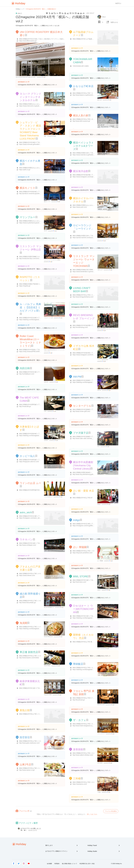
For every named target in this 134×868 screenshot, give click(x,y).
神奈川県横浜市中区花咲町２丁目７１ (85, 437)
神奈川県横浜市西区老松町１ (82, 472)
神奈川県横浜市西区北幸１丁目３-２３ (85, 153)
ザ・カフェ (80, 720)
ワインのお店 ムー (30, 483)
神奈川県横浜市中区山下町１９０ (84, 782)
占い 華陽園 (80, 547)
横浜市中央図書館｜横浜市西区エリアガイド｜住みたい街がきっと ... (114, 472)
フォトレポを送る (111, 811)
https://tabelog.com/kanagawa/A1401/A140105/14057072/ (91, 669)
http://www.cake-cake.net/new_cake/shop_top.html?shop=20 (92, 438)
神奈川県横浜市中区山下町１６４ (30, 656)
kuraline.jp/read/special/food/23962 (56, 749)
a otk (45, 411)
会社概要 (49, 864)
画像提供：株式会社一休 (50, 105)
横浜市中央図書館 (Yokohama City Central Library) (83, 465)
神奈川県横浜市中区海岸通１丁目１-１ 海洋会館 (88, 175)
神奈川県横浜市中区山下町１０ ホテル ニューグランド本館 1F (93, 724)
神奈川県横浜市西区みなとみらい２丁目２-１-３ (88, 205)
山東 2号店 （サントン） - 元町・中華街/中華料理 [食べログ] (59, 774)
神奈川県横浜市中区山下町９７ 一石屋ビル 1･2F (89, 698)
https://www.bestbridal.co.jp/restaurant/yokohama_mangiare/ (92, 272)
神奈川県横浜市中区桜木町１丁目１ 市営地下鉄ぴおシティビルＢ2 (94, 353)
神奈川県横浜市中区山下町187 (83, 498)
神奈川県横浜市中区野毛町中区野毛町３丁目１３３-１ (37, 490)
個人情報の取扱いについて (70, 864)
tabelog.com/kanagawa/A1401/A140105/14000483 (59, 776)
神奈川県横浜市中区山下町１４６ (84, 551)
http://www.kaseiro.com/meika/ (29, 658)
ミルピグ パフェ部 (48, 318)
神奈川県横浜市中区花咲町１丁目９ (84, 409)
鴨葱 (45, 136)
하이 (98, 447)
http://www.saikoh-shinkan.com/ (83, 755)
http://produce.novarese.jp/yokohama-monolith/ (34, 193)
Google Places (42, 77)
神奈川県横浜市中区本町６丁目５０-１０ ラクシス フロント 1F (40, 142)
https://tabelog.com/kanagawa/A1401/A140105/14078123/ (91, 618)
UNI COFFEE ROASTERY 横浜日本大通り (26, 77)
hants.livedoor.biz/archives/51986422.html (57, 551)
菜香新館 (78, 749)
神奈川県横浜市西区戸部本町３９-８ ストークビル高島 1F (38, 284)
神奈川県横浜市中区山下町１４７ (30, 627)
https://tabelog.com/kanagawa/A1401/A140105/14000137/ (38, 629)
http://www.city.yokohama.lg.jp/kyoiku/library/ (87, 474)
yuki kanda (100, 763)
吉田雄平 (46, 440)
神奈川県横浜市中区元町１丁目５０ (31, 543)
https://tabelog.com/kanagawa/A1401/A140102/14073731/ (38, 436)
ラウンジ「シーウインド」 (104, 239)
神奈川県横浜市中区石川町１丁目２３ (32, 516)
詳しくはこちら (92, 814)
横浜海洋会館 (81, 171)
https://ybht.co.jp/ (25, 170)
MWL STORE (81, 576)
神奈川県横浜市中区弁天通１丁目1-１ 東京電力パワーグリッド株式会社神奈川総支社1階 (48, 39)
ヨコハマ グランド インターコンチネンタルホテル (31, 97)
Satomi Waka (47, 666)
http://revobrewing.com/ (80, 327)
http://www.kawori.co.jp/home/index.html (86, 95)
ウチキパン (26, 539)
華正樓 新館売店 (29, 652)
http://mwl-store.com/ (79, 582)
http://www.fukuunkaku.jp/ (27, 603)
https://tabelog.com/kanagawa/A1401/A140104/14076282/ (38, 320)
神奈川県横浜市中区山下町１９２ (84, 753)
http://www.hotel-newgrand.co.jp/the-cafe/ (86, 726)
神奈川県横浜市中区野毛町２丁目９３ (32, 405)
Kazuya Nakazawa (48, 637)
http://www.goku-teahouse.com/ (29, 743)
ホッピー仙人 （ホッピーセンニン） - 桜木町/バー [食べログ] (59, 465)
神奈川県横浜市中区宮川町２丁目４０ (32, 372)
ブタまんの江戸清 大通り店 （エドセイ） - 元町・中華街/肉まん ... (60, 576)
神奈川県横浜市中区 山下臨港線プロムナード (87, 39)
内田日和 (25, 368)
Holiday (18, 3)
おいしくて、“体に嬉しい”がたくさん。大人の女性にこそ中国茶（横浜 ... (62, 747)
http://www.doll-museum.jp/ (81, 121)
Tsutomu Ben (100, 619)
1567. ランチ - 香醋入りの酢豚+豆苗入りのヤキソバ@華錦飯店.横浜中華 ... (116, 673)
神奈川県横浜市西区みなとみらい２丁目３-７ (34, 168)
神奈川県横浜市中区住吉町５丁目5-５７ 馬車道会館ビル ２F (39, 318)
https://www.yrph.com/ (80, 207)
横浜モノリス (27, 188)
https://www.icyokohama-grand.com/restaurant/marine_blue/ (39, 223)
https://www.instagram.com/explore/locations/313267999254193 (93, 177)
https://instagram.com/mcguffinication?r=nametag (89, 526)
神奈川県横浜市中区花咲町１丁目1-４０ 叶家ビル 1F (90, 380)
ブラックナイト (101, 734)
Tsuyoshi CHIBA (48, 695)
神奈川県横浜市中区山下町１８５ (30, 574)
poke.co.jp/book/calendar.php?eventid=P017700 (112, 70)
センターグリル (82, 406)
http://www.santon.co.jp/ (27, 770)
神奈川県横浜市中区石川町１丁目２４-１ (86, 524)
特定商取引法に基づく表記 (87, 864)
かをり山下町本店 (83, 86)
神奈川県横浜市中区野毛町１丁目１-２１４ (33, 460)
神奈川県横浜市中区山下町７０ (83, 93)
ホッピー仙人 (27, 456)
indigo (76, 520)
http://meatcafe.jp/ (25, 406)
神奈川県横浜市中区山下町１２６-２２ (85, 668)
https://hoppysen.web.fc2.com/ (29, 462)
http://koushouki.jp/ (79, 700)
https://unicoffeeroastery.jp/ (28, 41)
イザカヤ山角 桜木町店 (103, 360)
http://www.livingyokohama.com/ (83, 297)
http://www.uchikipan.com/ (28, 545)
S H (98, 648)
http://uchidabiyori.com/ (27, 374)
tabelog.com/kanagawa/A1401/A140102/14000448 (59, 467)
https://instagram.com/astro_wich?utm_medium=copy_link (38, 518)
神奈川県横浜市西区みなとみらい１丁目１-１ (34, 104)
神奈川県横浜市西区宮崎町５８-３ (30, 257)
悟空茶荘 (25, 737)
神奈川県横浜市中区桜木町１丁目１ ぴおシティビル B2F (38, 434)
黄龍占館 (25, 710)
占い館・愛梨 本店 (84, 491)
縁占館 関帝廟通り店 (49, 607)
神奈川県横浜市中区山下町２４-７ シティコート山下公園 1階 (93, 295)
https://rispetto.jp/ (25, 286)
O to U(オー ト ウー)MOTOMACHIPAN (83, 609)
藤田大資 (99, 100)
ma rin (45, 231)
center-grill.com (105, 417)
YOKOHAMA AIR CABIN (81, 66)
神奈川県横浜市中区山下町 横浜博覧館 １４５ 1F (89, 642)
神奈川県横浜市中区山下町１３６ (30, 601)
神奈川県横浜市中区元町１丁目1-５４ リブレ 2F (88, 616)
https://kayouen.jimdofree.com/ (83, 553)
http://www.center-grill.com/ (81, 411)
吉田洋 (99, 590)
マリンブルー (27, 217)
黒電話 (99, 504)
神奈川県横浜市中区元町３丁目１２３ (32, 688)
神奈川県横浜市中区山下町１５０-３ (31, 768)
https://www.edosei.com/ (27, 575)
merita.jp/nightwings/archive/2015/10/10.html (111, 675)
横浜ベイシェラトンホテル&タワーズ (83, 146)
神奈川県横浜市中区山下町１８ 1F (84, 119)
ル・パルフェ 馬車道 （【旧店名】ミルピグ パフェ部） (30, 307)
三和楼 (77, 778)
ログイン (118, 3)
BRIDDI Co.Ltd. (101, 705)
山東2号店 (25, 764)
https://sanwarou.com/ (80, 784)
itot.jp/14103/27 (105, 473)
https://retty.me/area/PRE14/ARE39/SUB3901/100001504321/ (39, 351)
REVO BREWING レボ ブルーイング (106, 329)
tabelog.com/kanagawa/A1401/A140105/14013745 (59, 578)
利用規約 (57, 864)
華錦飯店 (78, 664)
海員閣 (23, 623)
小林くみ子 (100, 270)
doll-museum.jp (105, 127)
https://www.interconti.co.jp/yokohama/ (32, 106)
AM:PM (77, 377)
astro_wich (26, 512)
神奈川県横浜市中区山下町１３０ (30, 741)
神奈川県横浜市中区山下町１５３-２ (31, 714)
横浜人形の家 (81, 115)
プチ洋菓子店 (81, 433)
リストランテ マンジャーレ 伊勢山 (52, 260)
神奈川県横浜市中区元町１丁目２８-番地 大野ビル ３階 (91, 580)
